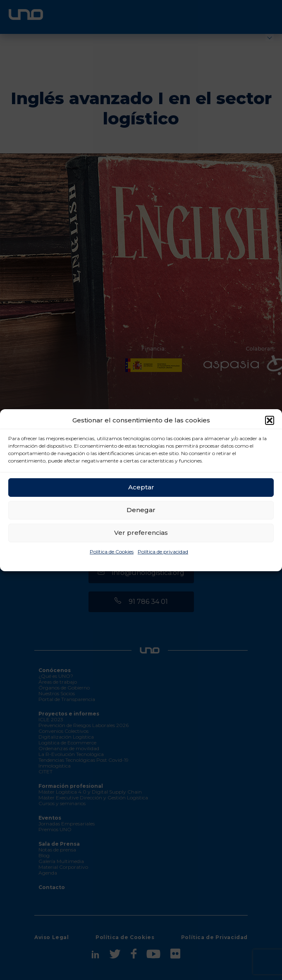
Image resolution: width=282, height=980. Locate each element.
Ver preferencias (141, 533)
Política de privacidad (163, 552)
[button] (270, 420)
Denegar (141, 510)
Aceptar (141, 487)
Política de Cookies (112, 552)
